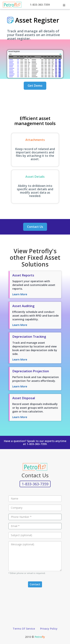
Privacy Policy (49, 629)
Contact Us (35, 227)
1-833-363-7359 (40, 5)
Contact (35, 584)
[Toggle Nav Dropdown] (64, 5)
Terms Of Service (24, 629)
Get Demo (35, 86)
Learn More (20, 294)
